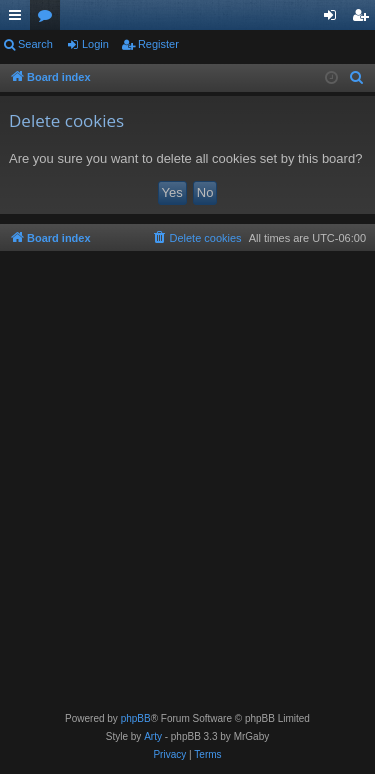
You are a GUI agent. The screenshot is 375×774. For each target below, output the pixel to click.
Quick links (19, 19)
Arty (153, 736)
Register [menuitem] (364, 19)
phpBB (136, 718)
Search (35, 44)
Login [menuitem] (334, 19)
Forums (49, 19)
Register (158, 44)
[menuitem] (357, 78)
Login (95, 44)
